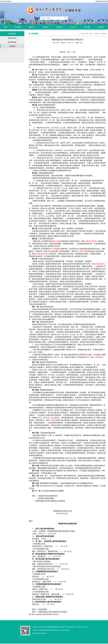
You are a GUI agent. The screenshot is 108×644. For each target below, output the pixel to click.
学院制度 (12, 46)
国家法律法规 (12, 38)
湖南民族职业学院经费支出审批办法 (47, 614)
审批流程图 (42, 609)
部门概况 (18, 27)
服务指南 (59, 27)
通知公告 (32, 27)
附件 (33, 614)
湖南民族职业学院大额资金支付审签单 (53, 612)
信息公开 (73, 27)
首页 (5, 27)
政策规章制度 (12, 42)
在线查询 (101, 27)
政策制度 (46, 27)
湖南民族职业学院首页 (102, 1)
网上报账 (87, 27)
